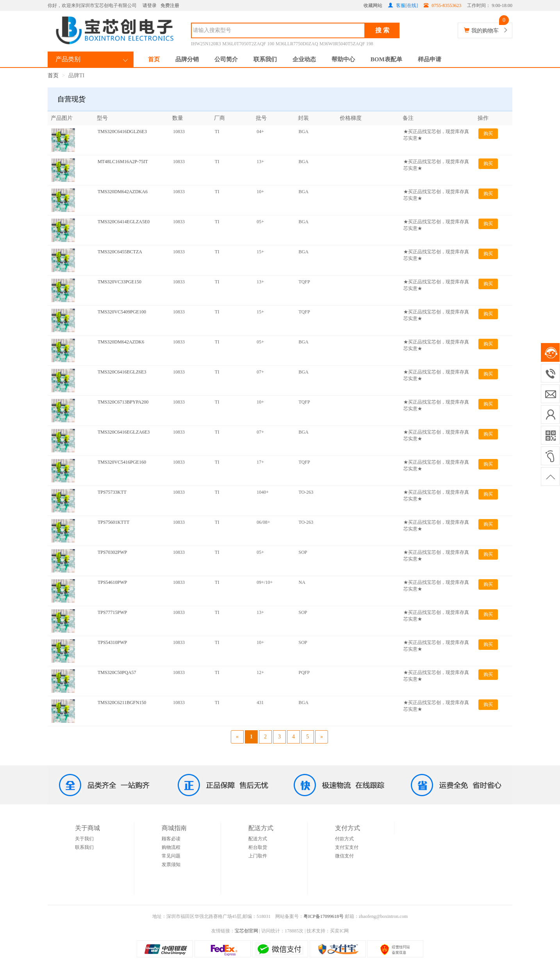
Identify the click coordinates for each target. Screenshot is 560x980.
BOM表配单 (386, 59)
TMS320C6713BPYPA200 (123, 402)
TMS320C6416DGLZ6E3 (122, 132)
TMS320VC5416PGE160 (122, 462)
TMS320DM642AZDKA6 (123, 192)
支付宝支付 (347, 847)
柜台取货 (258, 847)
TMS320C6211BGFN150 (122, 703)
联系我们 (265, 59)
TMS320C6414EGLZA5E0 (124, 222)
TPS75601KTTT (113, 522)
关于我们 (84, 839)
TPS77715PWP (112, 612)
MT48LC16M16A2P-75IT (123, 162)
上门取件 (258, 856)
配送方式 (258, 839)
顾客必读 (171, 839)
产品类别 (68, 59)
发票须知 (171, 864)
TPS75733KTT (112, 492)
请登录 (150, 5)
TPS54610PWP (112, 582)
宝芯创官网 (246, 931)
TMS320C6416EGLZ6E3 (122, 372)
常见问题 (171, 856)
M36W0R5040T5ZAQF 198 (346, 44)
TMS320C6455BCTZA (120, 252)
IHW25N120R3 (206, 44)
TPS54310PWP (112, 642)
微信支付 (344, 856)
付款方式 (344, 839)
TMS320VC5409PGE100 (122, 312)
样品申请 (430, 59)
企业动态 (304, 59)
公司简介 (226, 59)
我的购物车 (485, 31)
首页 (154, 59)
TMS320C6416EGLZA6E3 (124, 432)
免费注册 (170, 5)
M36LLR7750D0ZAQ (297, 44)
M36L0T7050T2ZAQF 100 (248, 44)
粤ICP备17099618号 (324, 916)
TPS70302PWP (112, 552)
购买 (488, 133)
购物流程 (171, 847)
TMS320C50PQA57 (117, 672)
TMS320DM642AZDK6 (121, 342)
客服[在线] (403, 5)
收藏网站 (373, 5)
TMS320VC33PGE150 (119, 282)
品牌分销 (187, 59)
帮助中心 (343, 59)
